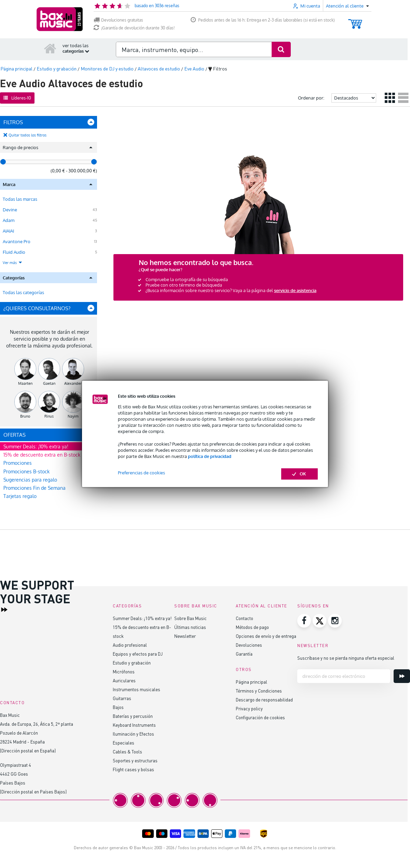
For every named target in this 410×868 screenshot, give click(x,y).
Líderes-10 (17, 98)
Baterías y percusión (133, 716)
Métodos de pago (252, 627)
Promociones (18, 463)
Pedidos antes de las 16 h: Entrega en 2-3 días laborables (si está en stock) (263, 20)
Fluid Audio (14, 252)
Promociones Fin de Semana (35, 488)
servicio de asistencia (295, 290)
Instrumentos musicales (136, 689)
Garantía (244, 654)
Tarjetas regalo (20, 496)
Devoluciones (249, 645)
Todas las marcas (20, 199)
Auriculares (124, 680)
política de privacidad (210, 457)
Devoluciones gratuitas (118, 20)
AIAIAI (8, 231)
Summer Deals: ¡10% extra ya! (36, 446)
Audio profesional (130, 645)
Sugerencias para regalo (30, 480)
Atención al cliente (262, 606)
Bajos (118, 707)
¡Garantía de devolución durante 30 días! (134, 28)
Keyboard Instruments (134, 725)
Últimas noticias (190, 627)
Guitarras (122, 698)
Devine (10, 210)
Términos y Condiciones (259, 691)
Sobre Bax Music (190, 618)
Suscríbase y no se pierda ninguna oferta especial (346, 658)
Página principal (251, 682)
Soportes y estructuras (135, 760)
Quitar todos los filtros (28, 135)
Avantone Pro (17, 241)
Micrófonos (124, 672)
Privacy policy (249, 708)
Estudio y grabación (132, 663)
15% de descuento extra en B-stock (42, 455)
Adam (9, 220)
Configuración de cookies (260, 717)
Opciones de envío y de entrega (266, 636)
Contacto (244, 618)
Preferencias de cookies (141, 473)
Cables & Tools (127, 752)
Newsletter (185, 636)
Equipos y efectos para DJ (138, 654)
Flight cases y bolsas (133, 769)
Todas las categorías (23, 292)
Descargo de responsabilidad (264, 700)
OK (299, 474)
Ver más (13, 263)
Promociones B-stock (26, 471)
